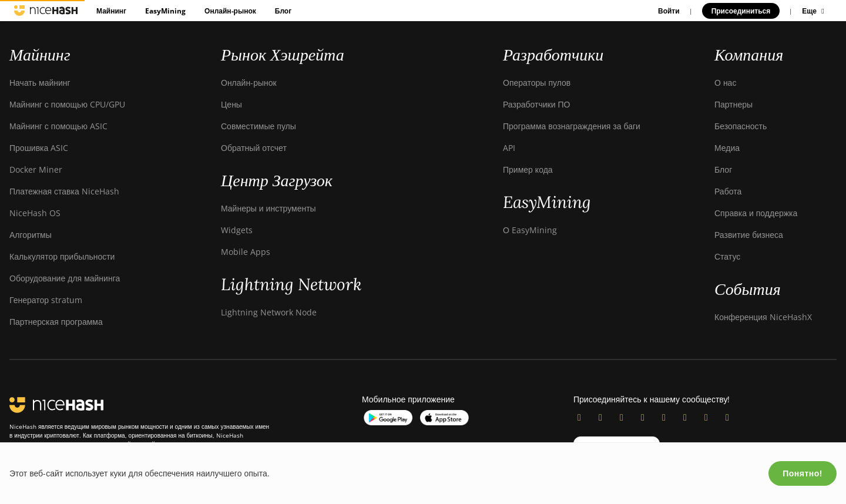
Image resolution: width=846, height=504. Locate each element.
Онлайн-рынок (230, 11)
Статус (727, 256)
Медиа (727, 148)
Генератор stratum (46, 300)
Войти (669, 11)
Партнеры (733, 104)
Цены (231, 104)
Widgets (237, 230)
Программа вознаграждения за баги (572, 126)
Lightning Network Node (269, 312)
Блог (283, 11)
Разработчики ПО (536, 104)
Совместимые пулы (258, 126)
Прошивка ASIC (39, 148)
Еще (815, 11)
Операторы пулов (537, 83)
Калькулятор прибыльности (62, 256)
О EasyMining (530, 230)
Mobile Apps (246, 252)
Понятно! (803, 473)
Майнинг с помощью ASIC (58, 126)
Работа (728, 191)
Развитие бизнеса (749, 235)
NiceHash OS (35, 213)
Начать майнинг (40, 83)
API (509, 148)
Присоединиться (741, 11)
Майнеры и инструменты (268, 208)
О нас (725, 83)
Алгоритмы (31, 235)
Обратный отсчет (254, 148)
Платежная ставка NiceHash (64, 191)
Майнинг (111, 11)
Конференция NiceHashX (763, 317)
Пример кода (528, 169)
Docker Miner (36, 169)
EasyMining (165, 11)
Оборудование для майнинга (65, 278)
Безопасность (741, 126)
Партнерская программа (56, 322)
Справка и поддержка (756, 213)
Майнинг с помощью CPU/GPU (67, 104)
